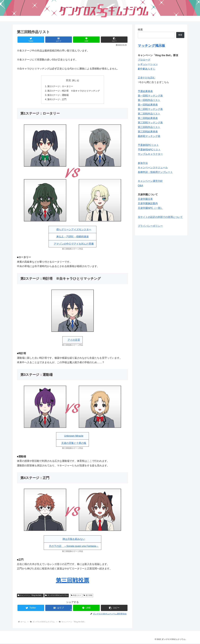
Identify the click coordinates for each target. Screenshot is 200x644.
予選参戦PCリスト (148, 145)
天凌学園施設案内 (148, 203)
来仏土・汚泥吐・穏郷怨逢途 (72, 237)
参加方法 (143, 163)
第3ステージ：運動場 (58, 96)
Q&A (140, 186)
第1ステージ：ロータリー (60, 87)
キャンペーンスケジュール (153, 168)
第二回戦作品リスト (149, 114)
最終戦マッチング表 (149, 136)
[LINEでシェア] (86, 40)
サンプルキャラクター (150, 154)
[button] (114, 40)
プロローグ (144, 60)
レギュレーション (148, 64)
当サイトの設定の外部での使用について (160, 217)
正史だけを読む (147, 78)
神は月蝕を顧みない (74, 540)
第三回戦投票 (72, 581)
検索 (140, 30)
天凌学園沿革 (145, 199)
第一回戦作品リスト (149, 100)
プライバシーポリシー (150, 226)
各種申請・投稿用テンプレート (155, 172)
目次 (68, 80)
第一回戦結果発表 (148, 105)
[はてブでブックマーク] (59, 40)
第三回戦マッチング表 (150, 123)
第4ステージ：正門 (57, 100)
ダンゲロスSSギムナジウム (57, 596)
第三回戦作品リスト (149, 127)
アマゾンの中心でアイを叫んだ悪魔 (74, 244)
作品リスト (76, 596)
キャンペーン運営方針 (150, 181)
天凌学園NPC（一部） (150, 208)
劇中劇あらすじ (147, 69)
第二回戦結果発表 (148, 118)
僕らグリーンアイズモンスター (74, 230)
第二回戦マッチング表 (150, 109)
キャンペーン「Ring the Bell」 (30, 596)
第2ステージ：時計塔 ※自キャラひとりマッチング (74, 91)
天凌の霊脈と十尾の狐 (74, 444)
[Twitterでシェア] (31, 40)
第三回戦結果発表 (148, 132)
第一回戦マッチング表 (150, 96)
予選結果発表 (145, 91)
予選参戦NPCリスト (149, 150)
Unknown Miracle (74, 437)
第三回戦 (88, 596)
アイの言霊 (74, 341)
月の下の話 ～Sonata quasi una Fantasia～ (74, 547)
